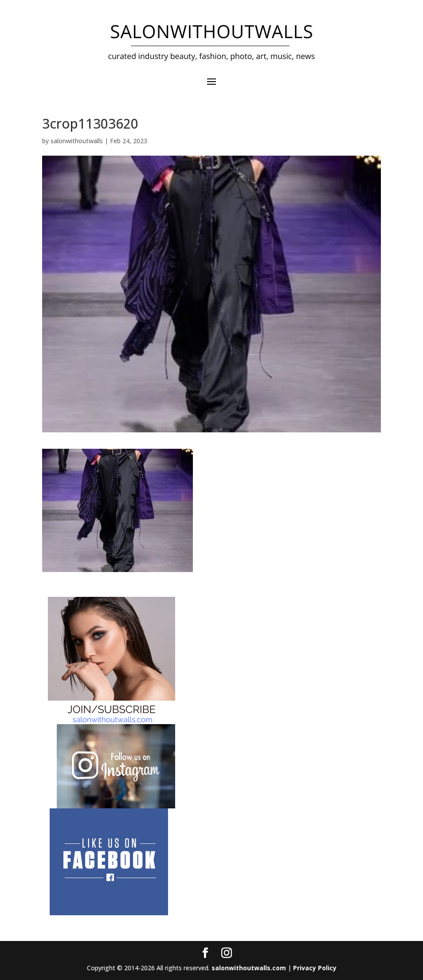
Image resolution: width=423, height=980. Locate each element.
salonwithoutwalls (77, 141)
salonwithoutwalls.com (249, 968)
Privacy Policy (315, 968)
